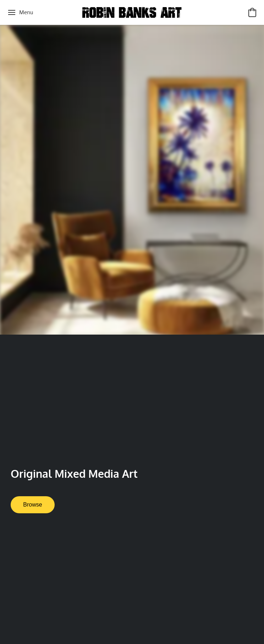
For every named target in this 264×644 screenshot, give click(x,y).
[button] (132, 12)
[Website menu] (20, 12)
